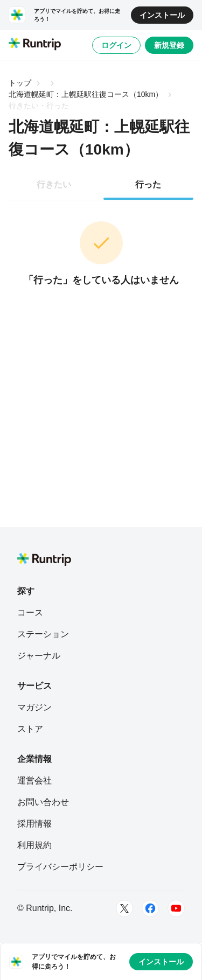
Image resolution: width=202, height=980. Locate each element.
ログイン (116, 45)
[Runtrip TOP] (35, 45)
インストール (162, 15)
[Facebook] (150, 908)
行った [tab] (148, 184)
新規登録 (169, 45)
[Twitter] (124, 908)
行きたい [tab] (54, 184)
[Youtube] (176, 908)
